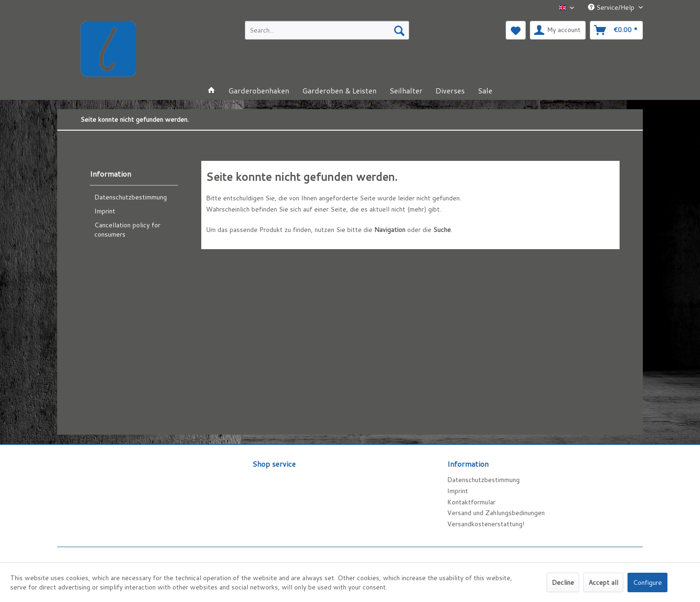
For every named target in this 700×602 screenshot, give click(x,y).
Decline (563, 582)
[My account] (558, 30)
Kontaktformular (471, 502)
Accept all (603, 582)
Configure (647, 582)
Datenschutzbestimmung (131, 197)
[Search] (399, 30)
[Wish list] (516, 30)
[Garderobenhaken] (259, 90)
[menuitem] (327, 30)
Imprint (105, 211)
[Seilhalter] (406, 90)
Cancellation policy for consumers (127, 230)
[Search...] (327, 30)
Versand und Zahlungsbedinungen (496, 513)
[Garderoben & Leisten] (339, 90)
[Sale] (485, 90)
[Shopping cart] (616, 30)
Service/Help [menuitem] (612, 7)
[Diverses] (450, 90)
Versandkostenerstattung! (486, 524)
